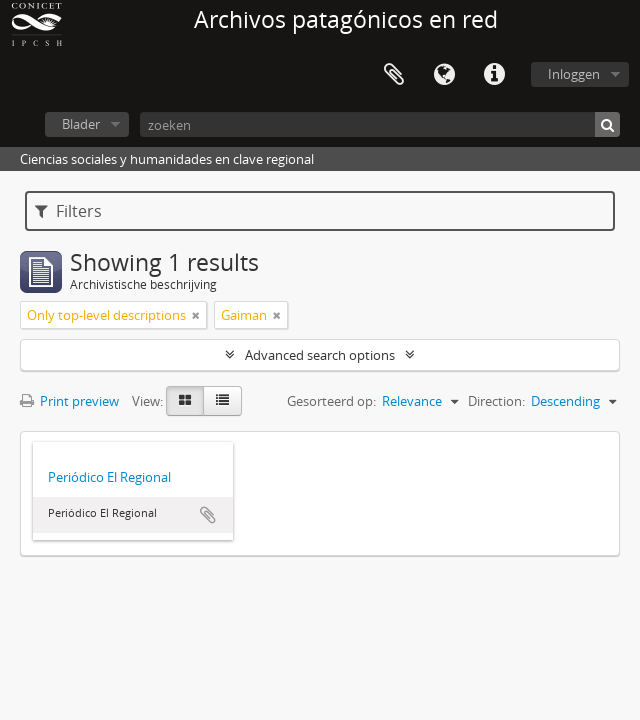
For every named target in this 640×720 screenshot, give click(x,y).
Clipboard (394, 75)
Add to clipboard (208, 515)
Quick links (494, 75)
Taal (444, 75)
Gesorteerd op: (331, 401)
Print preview (69, 401)
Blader (81, 124)
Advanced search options (320, 355)
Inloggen (574, 74)
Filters (68, 211)
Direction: (496, 401)
